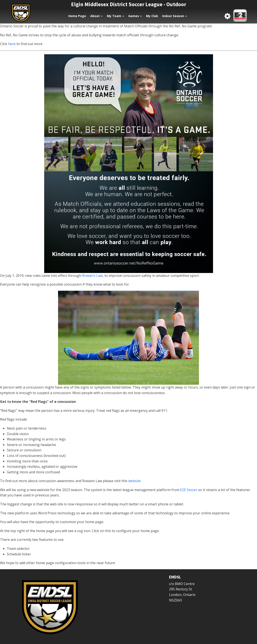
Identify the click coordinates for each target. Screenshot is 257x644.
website (134, 481)
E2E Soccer (189, 490)
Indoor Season (174, 16)
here (12, 44)
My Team (115, 16)
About (96, 16)
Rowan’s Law (92, 276)
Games (135, 16)
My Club (152, 16)
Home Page (77, 16)
